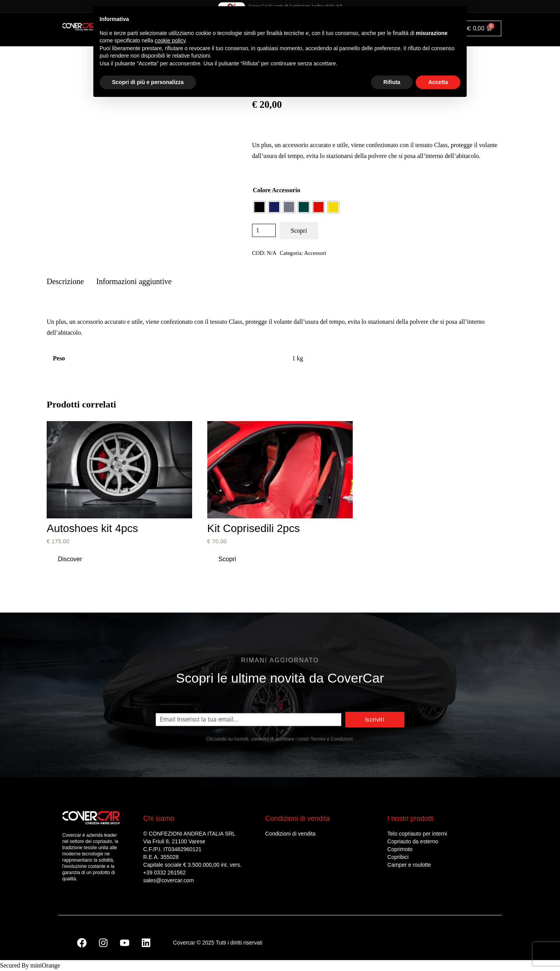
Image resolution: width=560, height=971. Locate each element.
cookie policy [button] (170, 40)
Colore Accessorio (276, 190)
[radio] (259, 207)
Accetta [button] (438, 82)
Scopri (299, 231)
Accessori (315, 253)
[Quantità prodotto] (264, 230)
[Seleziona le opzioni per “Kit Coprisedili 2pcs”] (227, 559)
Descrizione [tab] (65, 281)
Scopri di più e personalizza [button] (148, 82)
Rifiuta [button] (392, 82)
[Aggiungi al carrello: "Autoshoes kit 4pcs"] (70, 559)
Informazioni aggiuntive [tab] (134, 281)
